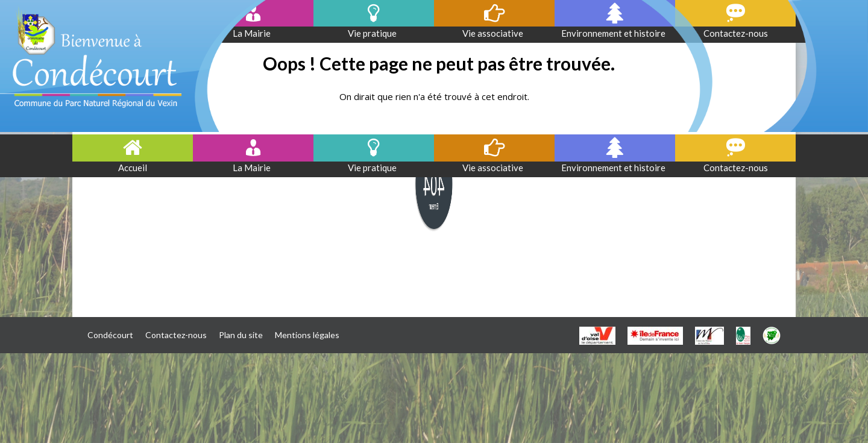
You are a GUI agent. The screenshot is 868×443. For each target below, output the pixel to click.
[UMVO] (709, 335)
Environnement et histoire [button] (615, 168)
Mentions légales (307, 335)
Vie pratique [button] (374, 168)
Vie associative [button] (495, 168)
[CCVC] (772, 335)
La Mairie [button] (253, 168)
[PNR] (743, 335)
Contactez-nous (736, 168)
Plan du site (241, 335)
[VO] (597, 335)
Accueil (133, 168)
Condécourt (110, 335)
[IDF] (655, 335)
